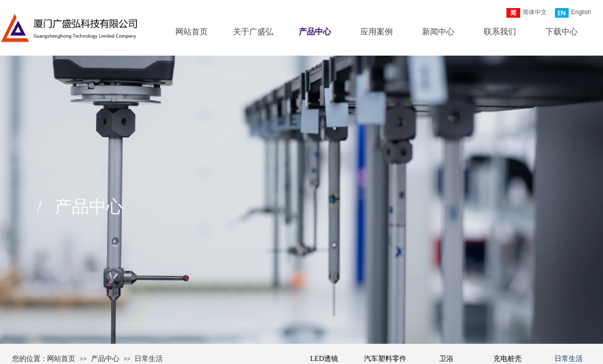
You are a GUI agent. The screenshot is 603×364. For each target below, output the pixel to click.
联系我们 (500, 32)
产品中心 (315, 32)
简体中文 (527, 13)
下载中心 (562, 32)
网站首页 (192, 32)
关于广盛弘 (253, 32)
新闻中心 (438, 32)
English (573, 13)
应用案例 (377, 32)
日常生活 (149, 359)
